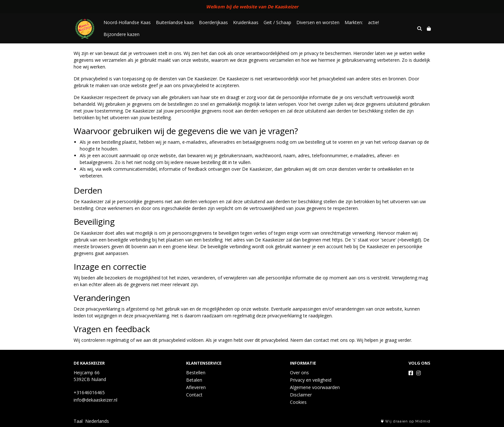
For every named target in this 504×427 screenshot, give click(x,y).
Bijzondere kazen (122, 34)
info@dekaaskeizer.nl (95, 400)
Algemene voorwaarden (315, 387)
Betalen (194, 380)
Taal (78, 421)
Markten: (354, 22)
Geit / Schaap (277, 22)
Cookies (298, 402)
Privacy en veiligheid (311, 380)
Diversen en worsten (318, 22)
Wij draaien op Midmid (406, 421)
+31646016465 (89, 392)
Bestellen (196, 372)
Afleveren (196, 387)
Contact (194, 395)
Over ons (299, 372)
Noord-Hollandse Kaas (127, 22)
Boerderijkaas (213, 22)
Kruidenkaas (246, 22)
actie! (373, 22)
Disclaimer (301, 395)
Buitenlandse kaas (175, 22)
